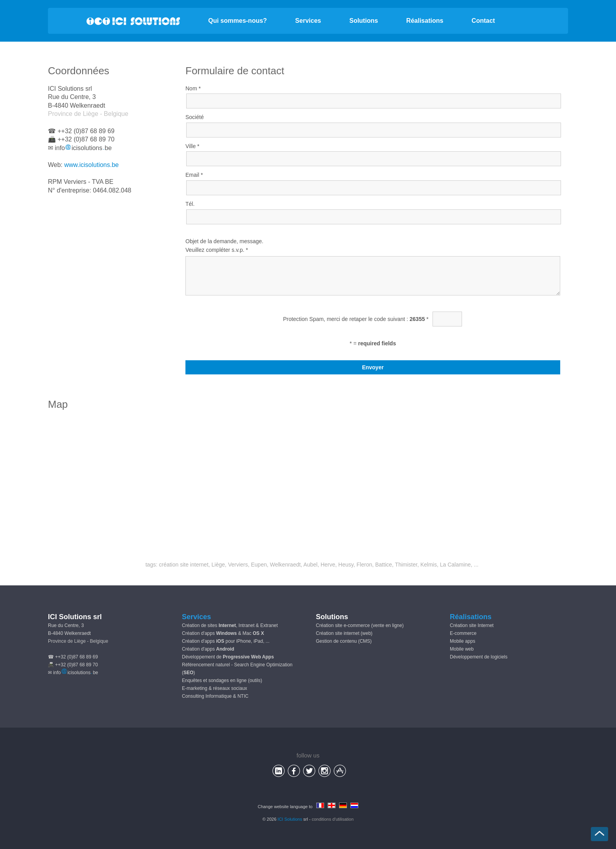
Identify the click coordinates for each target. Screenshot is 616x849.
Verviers (238, 565)
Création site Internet (472, 625)
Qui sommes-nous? (237, 21)
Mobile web (462, 649)
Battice (384, 565)
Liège (218, 565)
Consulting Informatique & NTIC (215, 696)
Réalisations (425, 21)
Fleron (365, 565)
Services (308, 21)
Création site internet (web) (344, 633)
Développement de (228, 657)
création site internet (183, 565)
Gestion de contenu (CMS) (344, 641)
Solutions (364, 21)
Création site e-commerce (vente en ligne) (360, 625)
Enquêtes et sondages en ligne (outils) (222, 680)
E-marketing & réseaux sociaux (214, 688)
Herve (328, 565)
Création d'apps (208, 649)
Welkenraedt (285, 565)
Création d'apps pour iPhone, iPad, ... (226, 641)
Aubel (310, 565)
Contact (483, 21)
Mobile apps (463, 641)
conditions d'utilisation (333, 819)
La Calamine (456, 565)
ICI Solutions (290, 819)
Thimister (406, 565)
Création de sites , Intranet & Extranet (230, 625)
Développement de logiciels (479, 657)
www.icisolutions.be (92, 165)
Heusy (346, 565)
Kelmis (429, 565)
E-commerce (463, 633)
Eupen (259, 565)
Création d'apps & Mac (223, 633)
